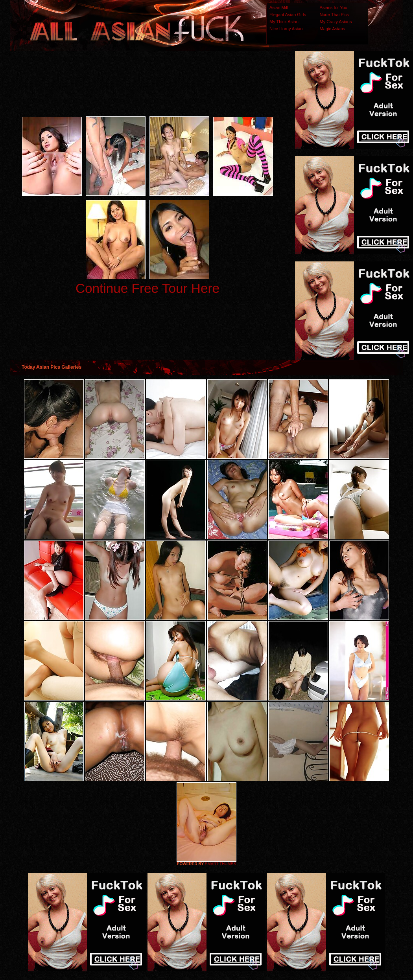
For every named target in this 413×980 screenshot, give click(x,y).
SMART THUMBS (220, 864)
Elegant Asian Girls (288, 15)
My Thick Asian (284, 22)
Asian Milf (279, 7)
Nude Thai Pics (334, 15)
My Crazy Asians (336, 22)
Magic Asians (333, 29)
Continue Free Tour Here (147, 288)
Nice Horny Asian (286, 29)
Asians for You (334, 7)
